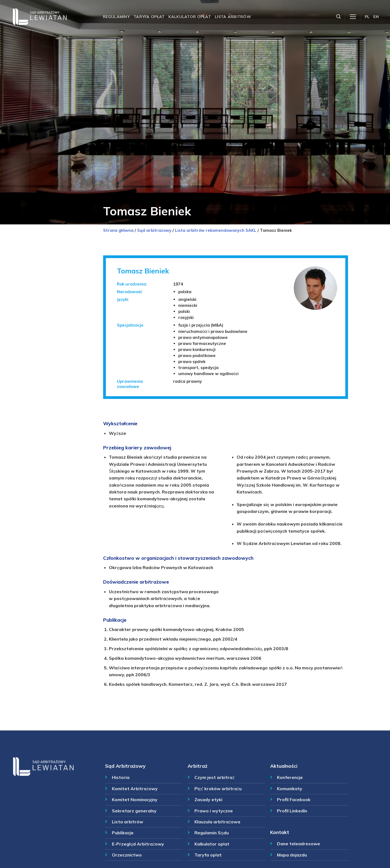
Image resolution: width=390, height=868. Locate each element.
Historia (121, 777)
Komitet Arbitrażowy (135, 789)
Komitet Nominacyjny (135, 800)
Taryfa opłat (149, 17)
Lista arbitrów (233, 17)
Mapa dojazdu (292, 855)
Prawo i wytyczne (214, 811)
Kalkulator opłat (190, 17)
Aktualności (284, 766)
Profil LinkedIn (292, 811)
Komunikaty (290, 789)
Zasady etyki (208, 800)
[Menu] (353, 17)
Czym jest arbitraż (214, 777)
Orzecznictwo (127, 855)
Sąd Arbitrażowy (125, 766)
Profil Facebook (294, 800)
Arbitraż (197, 766)
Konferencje (290, 777)
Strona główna (118, 230)
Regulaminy (116, 17)
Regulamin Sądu (212, 833)
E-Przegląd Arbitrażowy (138, 844)
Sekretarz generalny (134, 811)
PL (367, 17)
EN (376, 17)
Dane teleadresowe (299, 844)
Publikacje (123, 833)
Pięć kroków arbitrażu (218, 789)
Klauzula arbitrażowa (217, 822)
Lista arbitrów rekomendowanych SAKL (216, 230)
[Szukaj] (338, 17)
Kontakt (280, 832)
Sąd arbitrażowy (154, 230)
